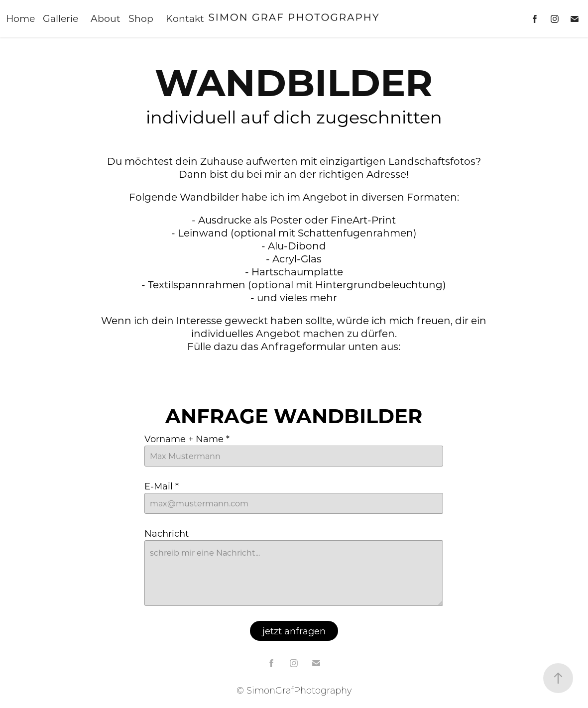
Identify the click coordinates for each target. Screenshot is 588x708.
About (106, 18)
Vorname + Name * (187, 439)
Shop (141, 18)
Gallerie (60, 18)
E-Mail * (162, 486)
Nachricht (167, 533)
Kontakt (185, 18)
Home (20, 18)
